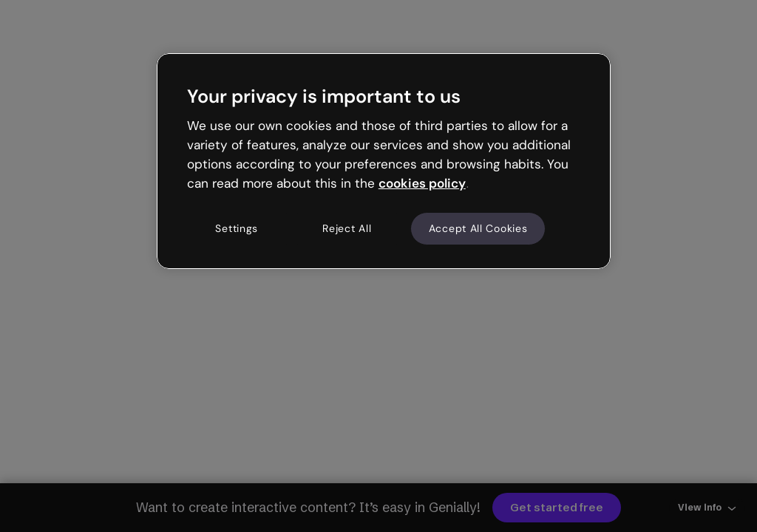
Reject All (347, 228)
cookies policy (422, 183)
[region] (384, 161)
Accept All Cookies (478, 228)
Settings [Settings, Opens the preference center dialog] (237, 228)
